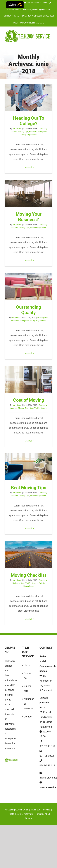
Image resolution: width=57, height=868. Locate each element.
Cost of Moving (29, 400)
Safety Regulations (28, 134)
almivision (17, 129)
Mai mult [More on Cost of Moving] (28, 441)
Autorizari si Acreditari (29, 704)
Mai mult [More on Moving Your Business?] (28, 260)
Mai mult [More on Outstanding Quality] (28, 353)
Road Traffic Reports (38, 132)
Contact (28, 717)
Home (27, 665)
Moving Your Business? (29, 217)
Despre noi (28, 676)
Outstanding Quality (28, 310)
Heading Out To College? (29, 121)
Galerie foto (28, 688)
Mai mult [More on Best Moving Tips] (28, 528)
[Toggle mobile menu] (51, 44)
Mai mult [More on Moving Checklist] (28, 619)
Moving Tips (23, 132)
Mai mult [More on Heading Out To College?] (28, 167)
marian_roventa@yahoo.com (37, 10)
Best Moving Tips (29, 488)
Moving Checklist (28, 575)
